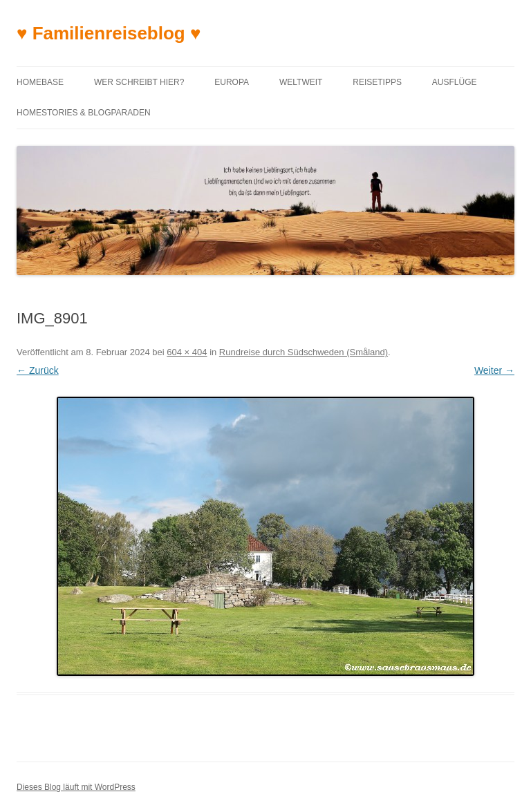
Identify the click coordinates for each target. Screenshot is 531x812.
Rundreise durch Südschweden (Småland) (304, 352)
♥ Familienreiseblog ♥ (109, 33)
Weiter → (494, 370)
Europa (232, 82)
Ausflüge (455, 82)
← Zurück (38, 370)
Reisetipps (377, 82)
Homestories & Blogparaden (84, 113)
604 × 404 (187, 352)
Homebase (40, 82)
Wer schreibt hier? (139, 82)
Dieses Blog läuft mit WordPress (76, 787)
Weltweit (301, 82)
